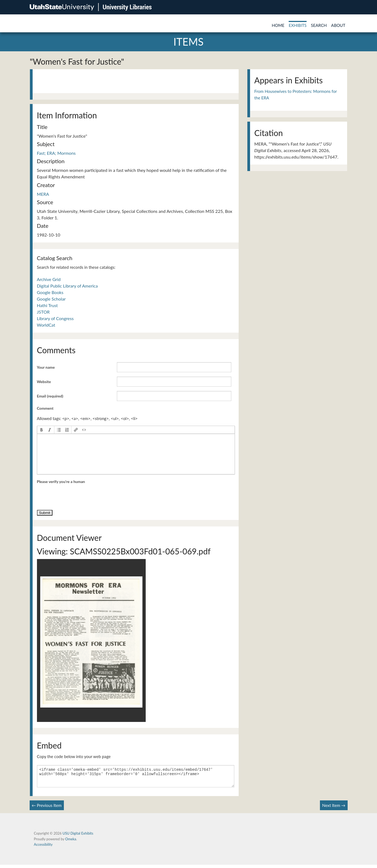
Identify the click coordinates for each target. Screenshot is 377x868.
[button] (42, 430)
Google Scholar (51, 299)
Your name (46, 367)
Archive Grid (49, 279)
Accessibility (43, 848)
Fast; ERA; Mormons (56, 153)
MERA (43, 194)
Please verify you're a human (61, 482)
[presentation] (42, 430)
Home (278, 25)
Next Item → (334, 809)
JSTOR (43, 312)
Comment (45, 408)
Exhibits (298, 25)
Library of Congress (55, 318)
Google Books (50, 292)
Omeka (71, 842)
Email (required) (50, 396)
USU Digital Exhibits (78, 837)
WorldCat (46, 325)
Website (44, 382)
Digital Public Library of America (67, 286)
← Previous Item (47, 809)
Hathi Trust (47, 305)
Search (319, 25)
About (338, 25)
